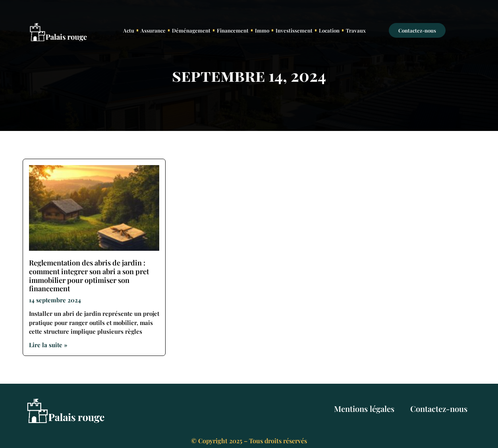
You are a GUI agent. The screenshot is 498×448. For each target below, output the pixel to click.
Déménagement (191, 30)
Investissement (294, 30)
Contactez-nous (439, 409)
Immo (262, 30)
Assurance (153, 30)
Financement (233, 30)
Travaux (356, 30)
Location (329, 30)
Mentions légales (364, 409)
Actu (129, 30)
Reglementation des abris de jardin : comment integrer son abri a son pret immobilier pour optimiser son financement (89, 276)
